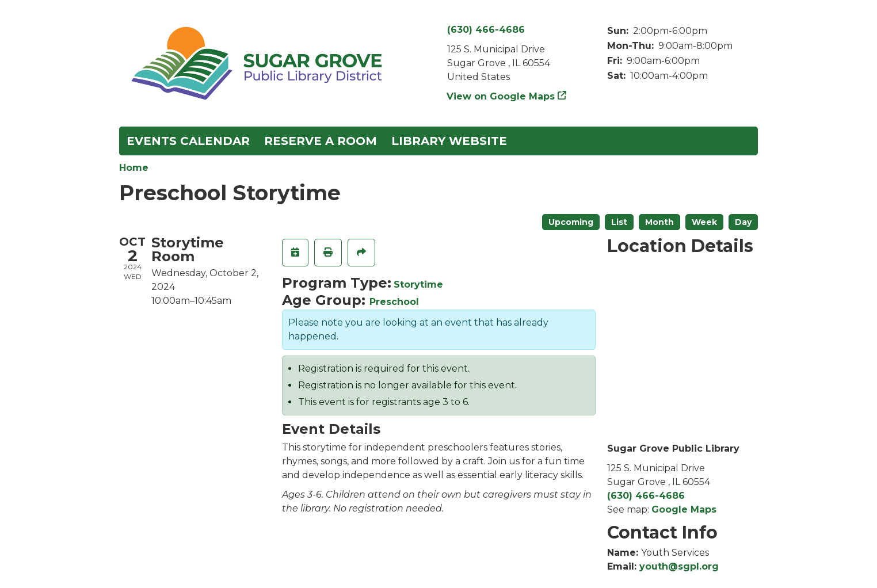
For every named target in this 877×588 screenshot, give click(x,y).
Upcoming (571, 222)
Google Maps (684, 509)
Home (134, 168)
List (619, 222)
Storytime (418, 285)
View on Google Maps (501, 96)
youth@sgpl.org (679, 566)
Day (743, 222)
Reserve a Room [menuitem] (321, 141)
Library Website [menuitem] (449, 141)
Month (659, 222)
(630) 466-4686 (486, 30)
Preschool (394, 302)
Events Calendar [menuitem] (188, 141)
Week (704, 222)
